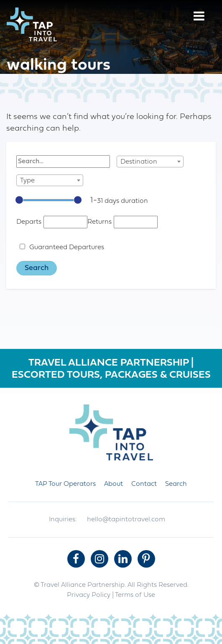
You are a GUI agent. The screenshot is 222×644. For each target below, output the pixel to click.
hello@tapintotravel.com (126, 520)
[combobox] (150, 162)
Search (176, 484)
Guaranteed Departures (67, 247)
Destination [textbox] (139, 162)
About (114, 484)
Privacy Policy (89, 595)
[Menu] (199, 17)
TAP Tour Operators (65, 484)
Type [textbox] (27, 181)
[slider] (19, 200)
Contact (144, 484)
